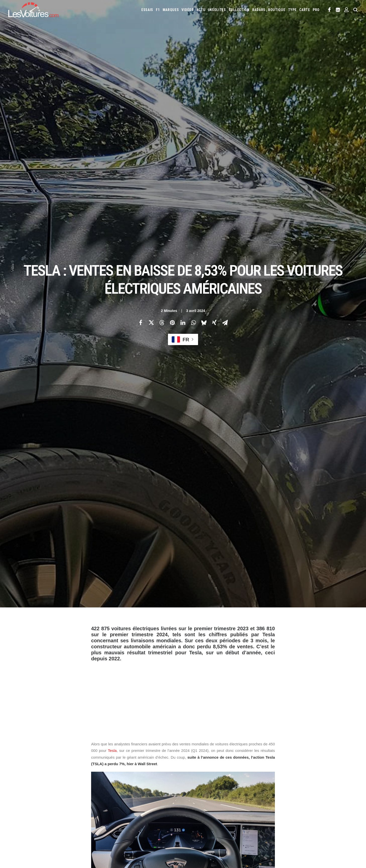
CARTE (305, 10)
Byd (313, 782)
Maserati (313, 798)
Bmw (288, 782)
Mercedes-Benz (135, 596)
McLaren (193, 806)
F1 (158, 10)
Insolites (217, 10)
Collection (239, 10)
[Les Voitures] (33, 10)
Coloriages (264, 829)
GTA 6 (109, 823)
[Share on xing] (214, 88)
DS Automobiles (237, 790)
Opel (256, 806)
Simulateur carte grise (203, 829)
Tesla (112, 282)
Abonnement (25, 792)
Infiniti (322, 790)
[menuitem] (147, 10)
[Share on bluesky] (204, 88)
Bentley (274, 782)
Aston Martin (245, 782)
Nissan (243, 806)
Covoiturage (294, 829)
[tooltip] (228, 463)
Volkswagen (259, 814)
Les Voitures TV (116, 783)
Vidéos (188, 10)
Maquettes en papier (238, 829)
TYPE (292, 10)
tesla (98, 642)
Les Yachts (112, 801)
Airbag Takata (197, 837)
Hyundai (307, 790)
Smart (215, 814)
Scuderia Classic (116, 809)
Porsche (298, 806)
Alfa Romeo (210, 782)
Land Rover (269, 798)
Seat (191, 814)
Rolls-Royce (332, 806)
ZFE (279, 829)
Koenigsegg (214, 798)
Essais (147, 10)
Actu (201, 10)
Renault (314, 806)
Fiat (269, 790)
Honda (292, 790)
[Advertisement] (183, 228)
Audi (261, 782)
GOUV (311, 829)
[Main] (183, 702)
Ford (280, 790)
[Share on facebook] (141, 88)
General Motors (104, 596)
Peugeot (282, 806)
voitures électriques (126, 642)
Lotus (298, 798)
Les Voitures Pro (117, 792)
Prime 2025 (326, 829)
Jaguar (336, 790)
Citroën (193, 790)
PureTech (217, 837)
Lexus (285, 798)
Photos (97, 618)
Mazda (327, 798)
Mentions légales (28, 818)
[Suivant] (283, 702)
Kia (200, 798)
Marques (171, 10)
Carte (20, 783)
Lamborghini (235, 798)
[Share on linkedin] (183, 88)
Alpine (226, 782)
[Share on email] (225, 88)
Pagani (267, 806)
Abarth (193, 782)
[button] (329, 10)
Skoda (202, 814)
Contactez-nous (27, 809)
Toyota (241, 814)
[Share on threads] (162, 88)
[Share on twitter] (151, 88)
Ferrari (258, 790)
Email (210, 734)
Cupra (207, 790)
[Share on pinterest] (172, 88)
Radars (259, 10)
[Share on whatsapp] (193, 88)
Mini (232, 806)
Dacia (218, 790)
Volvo (276, 814)
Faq (18, 801)
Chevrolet (327, 782)
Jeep (191, 798)
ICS (107, 831)
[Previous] (83, 702)
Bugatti (301, 782)
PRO (316, 10)
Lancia (253, 798)
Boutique (277, 10)
